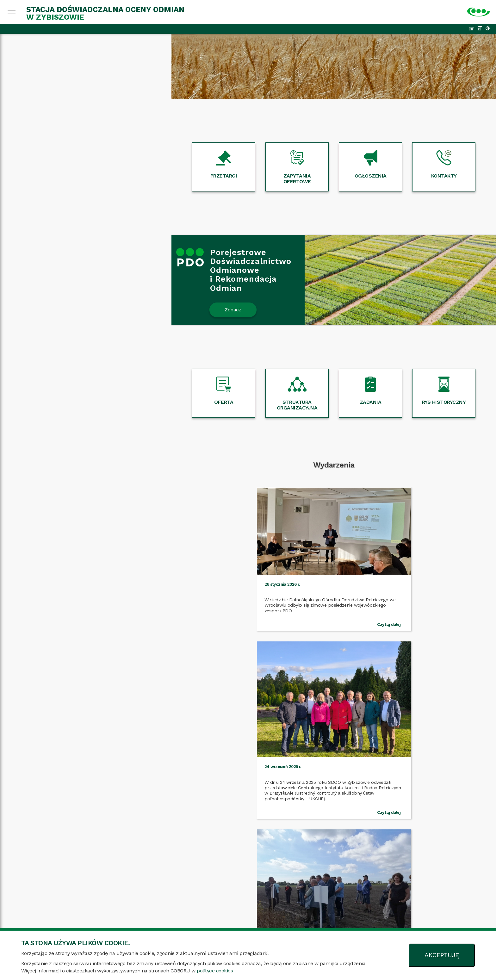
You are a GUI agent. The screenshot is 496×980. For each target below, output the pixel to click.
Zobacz (62, 310)
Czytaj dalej (114, 628)
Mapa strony (102, 922)
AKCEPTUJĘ (442, 955)
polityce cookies (215, 971)
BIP (472, 29)
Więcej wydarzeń (248, 657)
